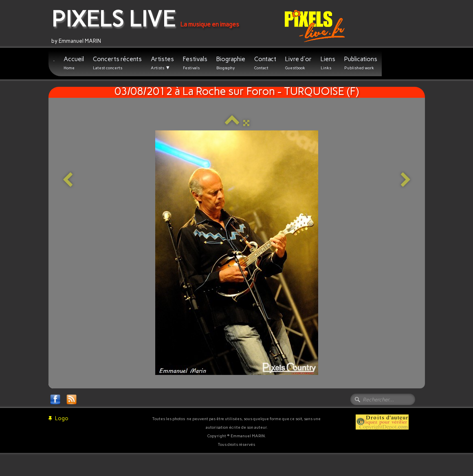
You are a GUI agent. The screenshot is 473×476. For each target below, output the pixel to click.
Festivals (195, 63)
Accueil (74, 63)
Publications (361, 63)
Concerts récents (117, 63)
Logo (58, 418)
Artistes (162, 63)
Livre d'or (298, 63)
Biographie (231, 63)
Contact (265, 63)
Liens (328, 63)
